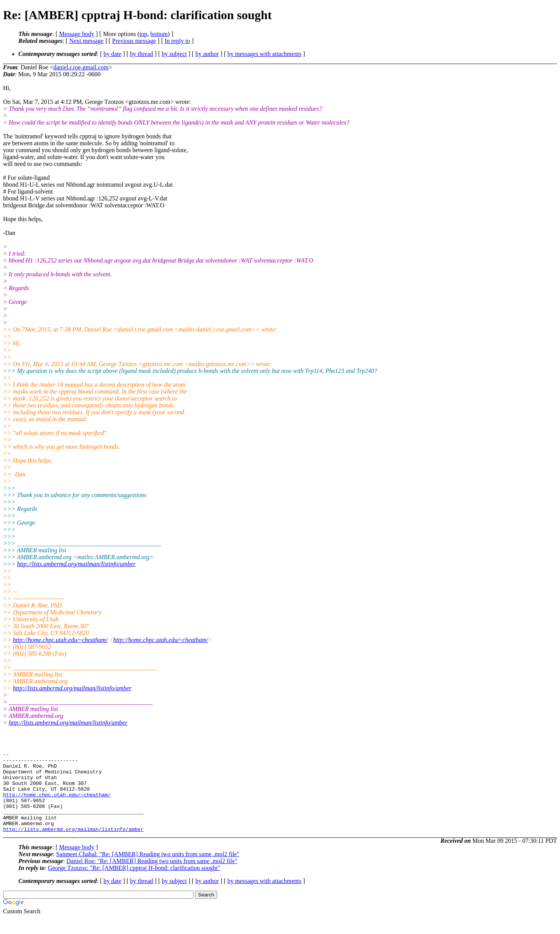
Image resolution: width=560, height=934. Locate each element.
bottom (159, 34)
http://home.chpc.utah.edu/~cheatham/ (60, 640)
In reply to (178, 41)
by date (112, 54)
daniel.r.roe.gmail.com (81, 67)
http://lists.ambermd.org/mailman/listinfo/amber (76, 564)
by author (207, 54)
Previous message (134, 41)
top (143, 34)
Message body (77, 34)
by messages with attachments (264, 54)
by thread (142, 54)
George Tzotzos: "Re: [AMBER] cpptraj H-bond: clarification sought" (134, 884)
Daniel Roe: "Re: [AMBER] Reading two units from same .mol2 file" (152, 877)
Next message (86, 41)
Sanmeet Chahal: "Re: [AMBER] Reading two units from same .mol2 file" (148, 870)
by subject (174, 54)
